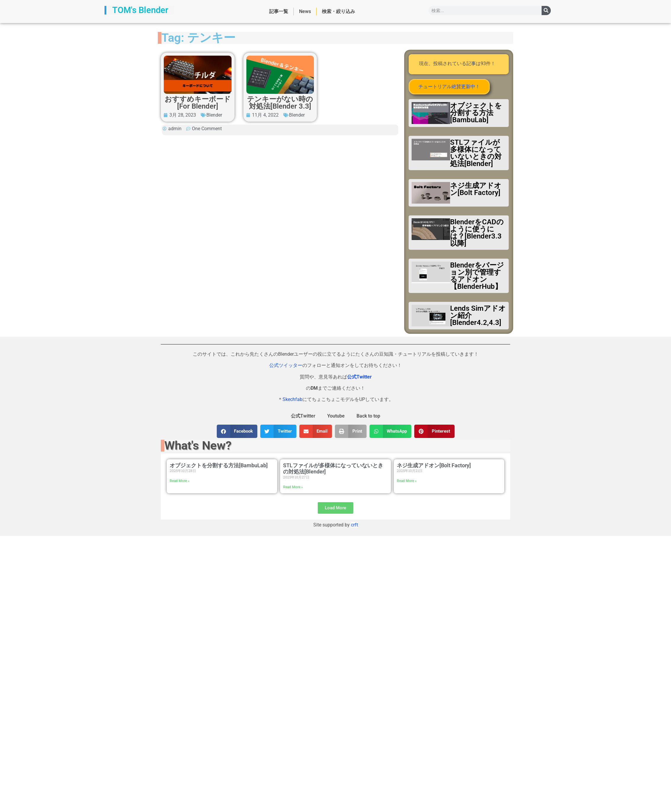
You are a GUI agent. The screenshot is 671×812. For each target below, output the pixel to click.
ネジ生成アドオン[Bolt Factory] (476, 189)
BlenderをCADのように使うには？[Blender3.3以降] (477, 233)
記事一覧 (279, 11)
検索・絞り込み (338, 11)
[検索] (546, 11)
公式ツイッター (286, 365)
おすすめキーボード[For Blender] (198, 103)
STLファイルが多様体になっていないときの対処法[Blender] (476, 153)
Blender (214, 115)
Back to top (368, 416)
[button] (237, 431)
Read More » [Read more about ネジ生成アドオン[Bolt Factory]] (407, 481)
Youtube (336, 416)
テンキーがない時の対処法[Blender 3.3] (280, 103)
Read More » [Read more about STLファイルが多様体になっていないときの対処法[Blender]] (293, 487)
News (305, 11)
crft (354, 525)
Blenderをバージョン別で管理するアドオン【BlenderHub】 (477, 276)
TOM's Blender (140, 10)
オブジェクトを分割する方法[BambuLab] (476, 113)
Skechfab (292, 399)
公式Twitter (303, 416)
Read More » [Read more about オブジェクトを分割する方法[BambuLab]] (180, 481)
